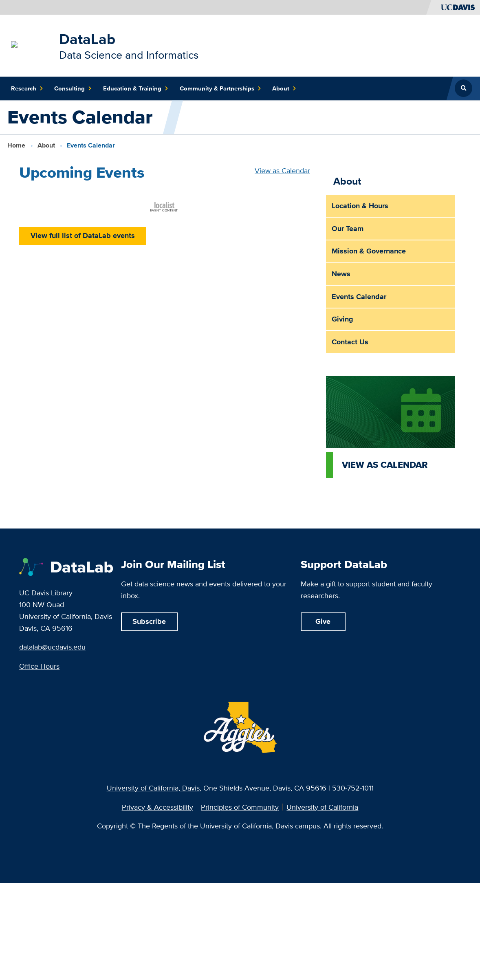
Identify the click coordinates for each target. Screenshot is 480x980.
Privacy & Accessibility (157, 807)
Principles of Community (240, 807)
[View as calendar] (391, 426)
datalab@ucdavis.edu (52, 647)
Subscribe (149, 621)
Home (16, 145)
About (46, 145)
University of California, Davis (153, 788)
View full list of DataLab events (83, 236)
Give (323, 621)
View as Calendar (282, 171)
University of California (322, 807)
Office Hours (39, 666)
